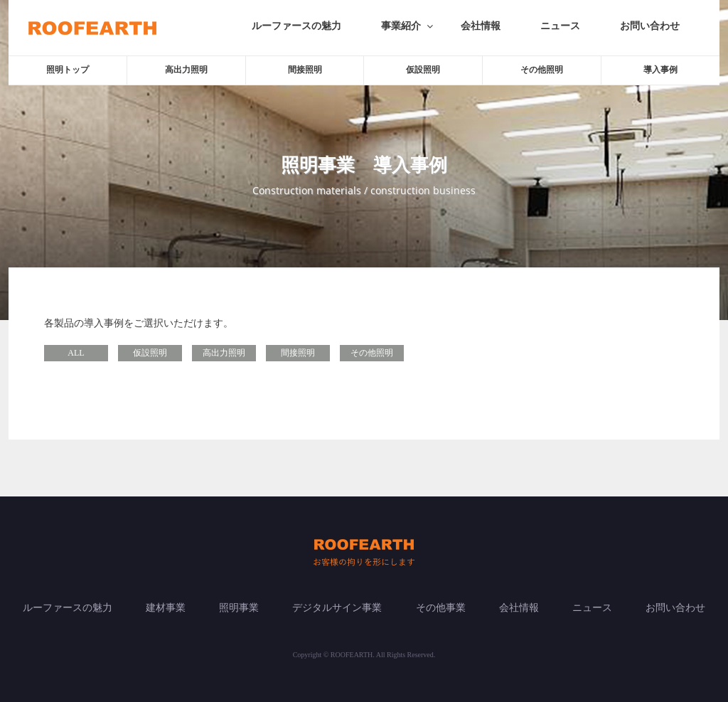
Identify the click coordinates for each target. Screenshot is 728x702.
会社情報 (481, 26)
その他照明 (542, 70)
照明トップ (68, 70)
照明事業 (239, 608)
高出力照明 (186, 70)
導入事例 (660, 70)
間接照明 (305, 70)
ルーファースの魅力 (296, 26)
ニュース (560, 26)
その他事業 (441, 608)
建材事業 (166, 608)
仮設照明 (423, 70)
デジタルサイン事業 (337, 608)
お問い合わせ (650, 26)
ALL (76, 353)
